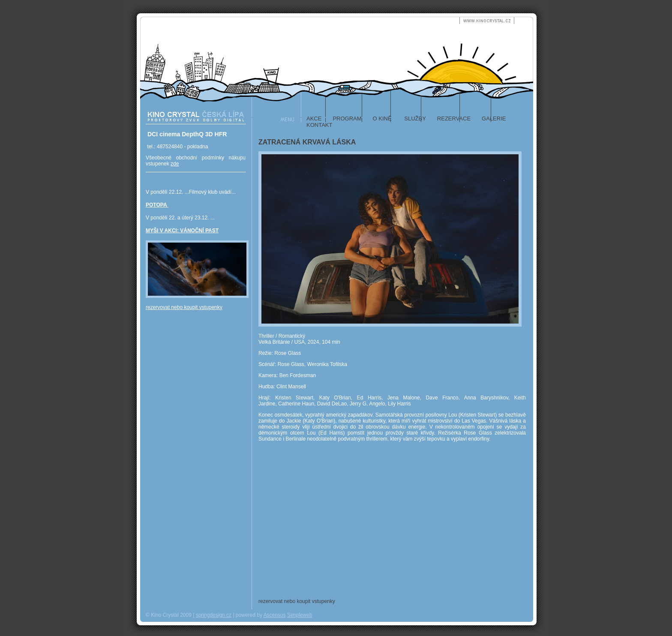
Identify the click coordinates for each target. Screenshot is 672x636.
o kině (382, 118)
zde (175, 164)
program (347, 118)
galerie (494, 118)
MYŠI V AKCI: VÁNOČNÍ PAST (182, 231)
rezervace (454, 118)
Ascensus (275, 615)
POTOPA (157, 205)
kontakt (319, 125)
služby (414, 118)
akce (314, 118)
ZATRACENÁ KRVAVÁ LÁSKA (307, 142)
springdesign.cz (214, 615)
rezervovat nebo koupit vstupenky (184, 307)
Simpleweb (300, 615)
